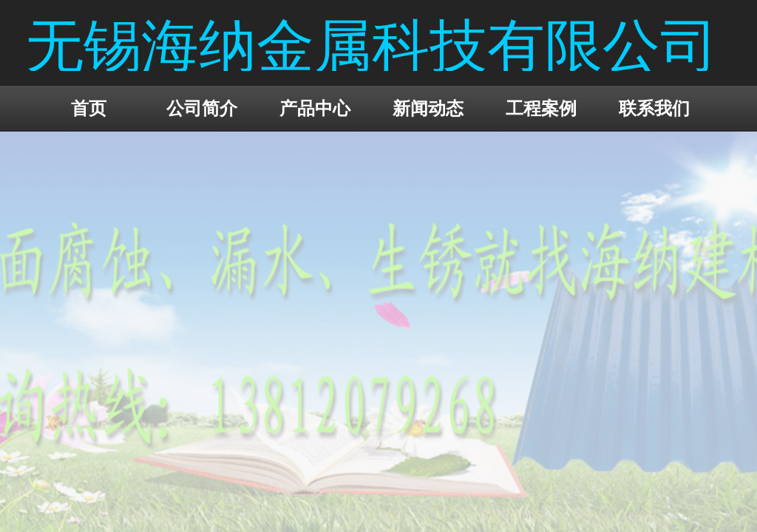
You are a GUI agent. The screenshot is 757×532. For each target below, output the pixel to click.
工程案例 (541, 108)
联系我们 (654, 108)
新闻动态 (428, 108)
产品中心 (315, 108)
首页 (89, 108)
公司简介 (202, 108)
